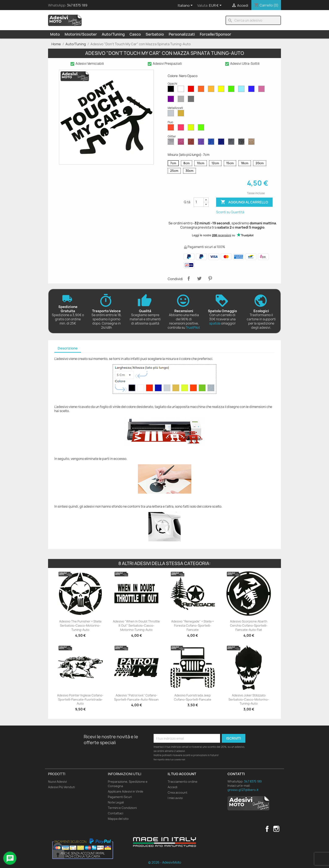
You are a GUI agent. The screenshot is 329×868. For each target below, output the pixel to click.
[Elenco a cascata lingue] (186, 6)
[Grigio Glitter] (232, 143)
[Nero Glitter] (242, 143)
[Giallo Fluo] (192, 128)
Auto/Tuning (113, 34)
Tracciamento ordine (183, 782)
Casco (135, 34)
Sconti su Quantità (230, 212)
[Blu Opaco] (252, 90)
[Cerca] (253, 20)
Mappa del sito (118, 819)
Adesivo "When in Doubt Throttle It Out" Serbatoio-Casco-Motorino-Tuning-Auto (136, 625)
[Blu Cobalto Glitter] (222, 143)
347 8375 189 (77, 5)
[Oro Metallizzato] (182, 114)
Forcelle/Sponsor (215, 34)
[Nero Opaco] (172, 90)
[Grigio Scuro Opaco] (192, 100)
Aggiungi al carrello (244, 202)
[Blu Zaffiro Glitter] (212, 143)
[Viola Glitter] (202, 143)
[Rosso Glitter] (192, 143)
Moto (55, 34)
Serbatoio (155, 34)
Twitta (199, 278)
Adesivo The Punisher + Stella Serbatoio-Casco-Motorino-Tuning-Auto (80, 625)
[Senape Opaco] (212, 90)
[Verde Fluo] (202, 128)
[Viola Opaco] (172, 100)
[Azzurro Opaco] (242, 90)
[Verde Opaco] (232, 90)
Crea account (178, 792)
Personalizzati (182, 34)
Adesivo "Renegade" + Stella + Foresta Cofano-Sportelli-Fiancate (193, 625)
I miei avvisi (175, 798)
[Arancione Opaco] (202, 90)
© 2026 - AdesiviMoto (165, 862)
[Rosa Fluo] (182, 128)
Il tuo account (182, 774)
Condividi (189, 278)
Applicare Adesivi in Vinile (126, 791)
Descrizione (68, 348)
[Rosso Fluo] (172, 128)
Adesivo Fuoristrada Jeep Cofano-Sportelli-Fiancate (193, 697)
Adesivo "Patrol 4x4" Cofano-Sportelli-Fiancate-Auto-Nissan (136, 697)
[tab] (68, 349)
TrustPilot (193, 328)
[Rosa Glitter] (182, 143)
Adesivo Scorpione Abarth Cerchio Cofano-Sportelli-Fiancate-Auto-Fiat (249, 625)
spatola (215, 323)
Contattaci (116, 813)
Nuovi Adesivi (57, 782)
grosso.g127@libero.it (243, 790)
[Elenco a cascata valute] (216, 6)
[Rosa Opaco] (262, 90)
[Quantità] (199, 202)
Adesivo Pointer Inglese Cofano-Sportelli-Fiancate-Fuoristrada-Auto (80, 699)
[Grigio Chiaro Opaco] (182, 100)
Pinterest (210, 278)
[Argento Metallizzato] (172, 114)
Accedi (172, 787)
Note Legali (116, 802)
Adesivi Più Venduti (61, 787)
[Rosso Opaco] (192, 90)
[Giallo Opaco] (222, 90)
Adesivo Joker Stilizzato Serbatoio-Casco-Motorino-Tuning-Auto (249, 699)
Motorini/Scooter (81, 34)
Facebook (267, 829)
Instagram (276, 829)
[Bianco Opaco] (182, 90)
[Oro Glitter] (252, 143)
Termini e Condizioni (122, 808)
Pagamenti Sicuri (120, 797)
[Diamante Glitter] (172, 143)
